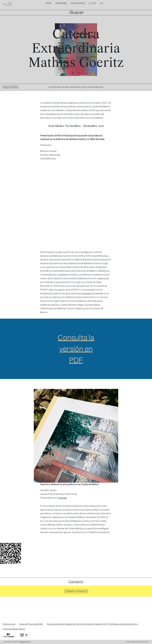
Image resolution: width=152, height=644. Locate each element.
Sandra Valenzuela (96, 87)
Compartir (76, 582)
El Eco (93, 3)
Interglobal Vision (25, 642)
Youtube (62, 498)
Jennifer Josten (68, 87)
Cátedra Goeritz (76, 591)
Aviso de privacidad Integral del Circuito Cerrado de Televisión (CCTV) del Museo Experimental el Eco (93, 624)
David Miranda (55, 87)
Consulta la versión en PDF (76, 349)
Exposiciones (78, 3)
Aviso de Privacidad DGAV (31, 624)
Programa (61, 3)
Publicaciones (9, 624)
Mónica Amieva (81, 87)
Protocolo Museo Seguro (14, 629)
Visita (49, 3)
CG (101, 3)
